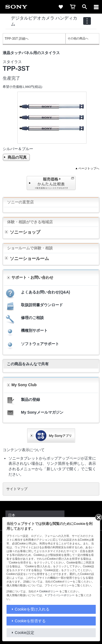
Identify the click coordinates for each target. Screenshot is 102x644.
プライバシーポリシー (61, 595)
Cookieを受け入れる (32, 609)
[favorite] (61, 7)
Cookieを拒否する (30, 621)
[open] (85, 7)
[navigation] (87, 21)
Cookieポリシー (49, 591)
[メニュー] (96, 7)
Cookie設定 (24, 633)
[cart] (73, 7)
